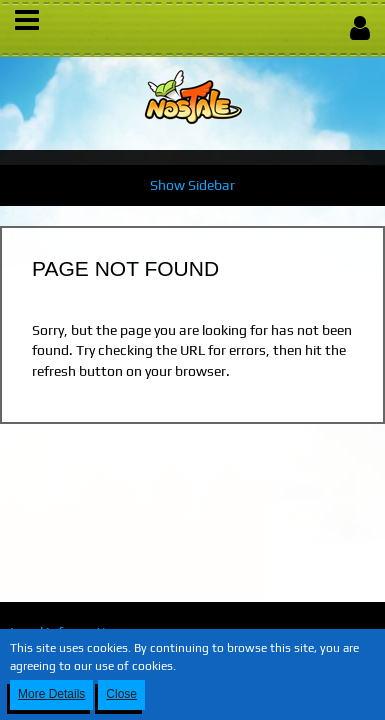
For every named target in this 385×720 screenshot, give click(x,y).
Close (121, 694)
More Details (51, 694)
